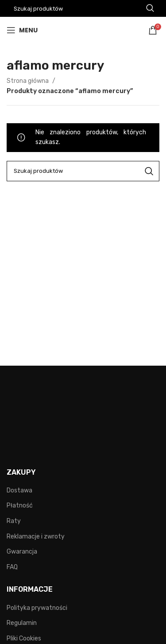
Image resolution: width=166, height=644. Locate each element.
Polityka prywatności (37, 608)
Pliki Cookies (24, 638)
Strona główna (28, 81)
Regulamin (22, 623)
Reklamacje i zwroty (36, 537)
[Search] (83, 171)
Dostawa (19, 490)
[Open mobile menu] (22, 30)
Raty (14, 521)
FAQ (12, 567)
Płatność (20, 505)
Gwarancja (22, 552)
